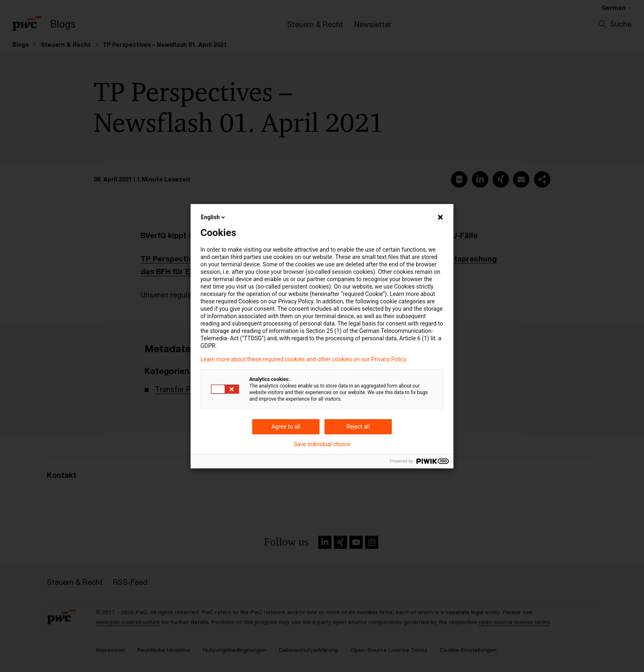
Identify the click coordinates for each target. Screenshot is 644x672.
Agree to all (286, 427)
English (214, 217)
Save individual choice (322, 444)
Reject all (358, 427)
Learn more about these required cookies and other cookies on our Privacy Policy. (304, 359)
